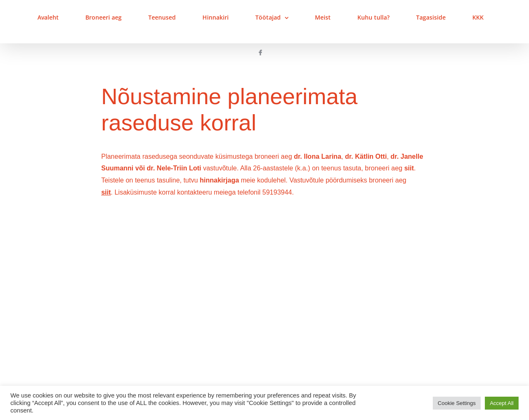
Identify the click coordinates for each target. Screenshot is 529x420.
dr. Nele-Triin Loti (174, 168)
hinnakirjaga (220, 180)
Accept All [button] (502, 403)
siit (409, 168)
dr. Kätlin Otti (366, 156)
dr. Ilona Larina (317, 156)
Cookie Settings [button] (457, 403)
